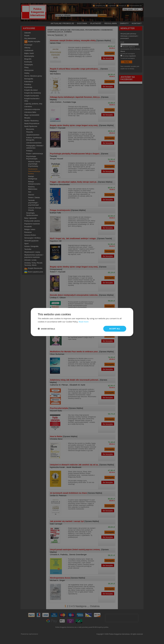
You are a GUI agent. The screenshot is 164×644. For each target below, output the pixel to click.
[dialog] (82, 322)
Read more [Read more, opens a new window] (84, 322)
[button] (46, 329)
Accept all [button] (115, 329)
